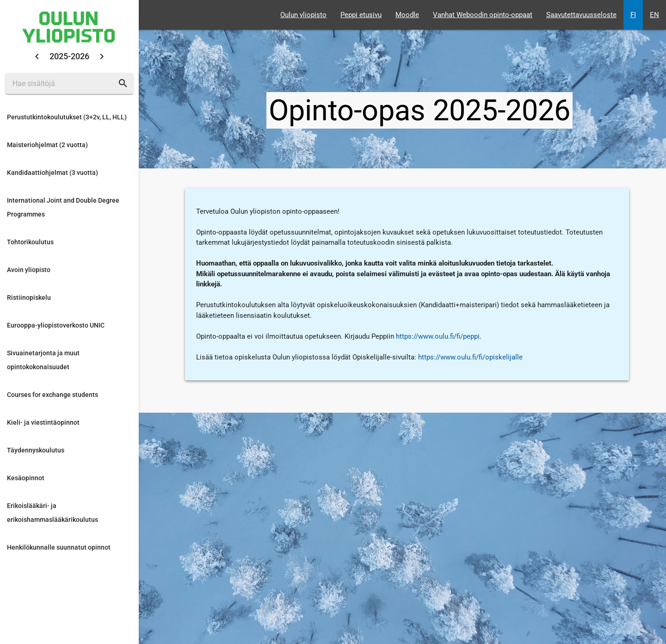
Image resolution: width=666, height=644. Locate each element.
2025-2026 (69, 56)
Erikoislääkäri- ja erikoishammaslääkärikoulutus (52, 513)
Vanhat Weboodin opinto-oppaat (483, 15)
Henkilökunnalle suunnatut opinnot (59, 547)
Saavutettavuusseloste (581, 15)
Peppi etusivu (361, 15)
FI (633, 15)
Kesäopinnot (26, 478)
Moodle (407, 15)
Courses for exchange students (52, 395)
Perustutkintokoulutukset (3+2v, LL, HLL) (67, 117)
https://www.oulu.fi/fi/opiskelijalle (470, 357)
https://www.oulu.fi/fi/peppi (438, 336)
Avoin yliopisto (29, 270)
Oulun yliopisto (303, 15)
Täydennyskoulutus (36, 450)
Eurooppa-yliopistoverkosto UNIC (56, 325)
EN (654, 15)
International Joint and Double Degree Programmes (63, 207)
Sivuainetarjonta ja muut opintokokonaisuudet (43, 360)
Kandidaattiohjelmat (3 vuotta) (52, 173)
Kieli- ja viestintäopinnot (43, 422)
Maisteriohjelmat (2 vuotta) (47, 145)
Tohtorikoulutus (30, 242)
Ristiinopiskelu (29, 297)
